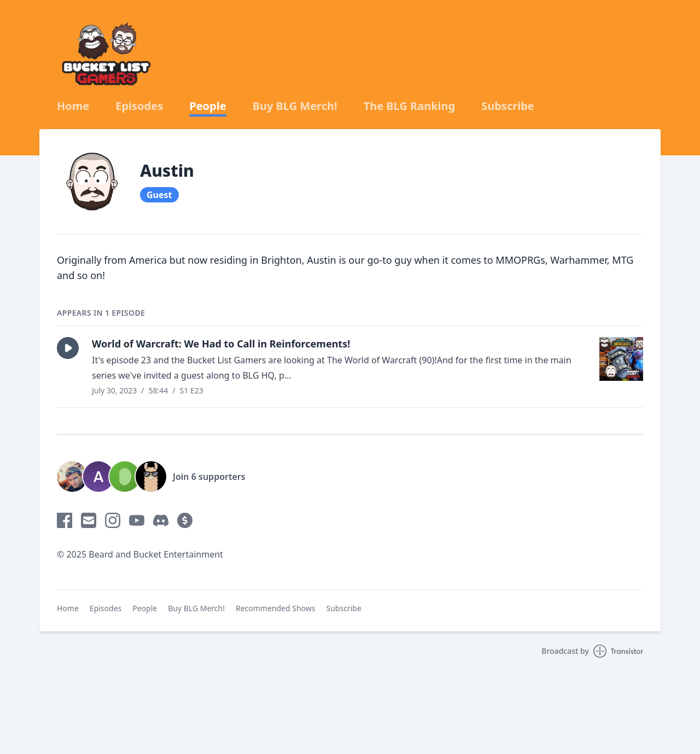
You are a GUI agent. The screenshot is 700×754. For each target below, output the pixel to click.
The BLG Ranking (410, 106)
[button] (68, 348)
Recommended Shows (276, 608)
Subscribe (508, 106)
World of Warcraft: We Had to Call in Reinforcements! (221, 344)
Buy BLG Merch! (295, 106)
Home (73, 106)
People (208, 106)
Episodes (139, 106)
